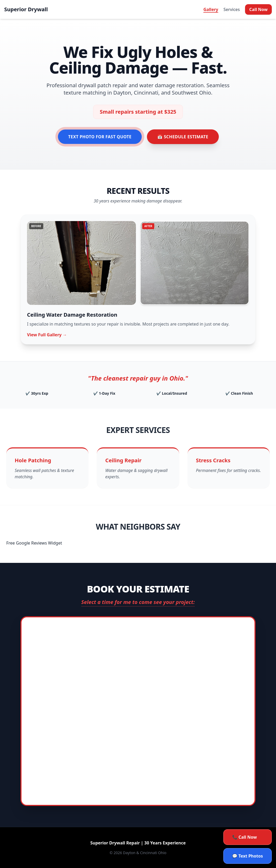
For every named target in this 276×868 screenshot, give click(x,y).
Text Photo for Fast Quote (100, 137)
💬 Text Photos (248, 856)
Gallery (211, 9)
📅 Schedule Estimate (183, 137)
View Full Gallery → (47, 335)
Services (232, 9)
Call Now (258, 9)
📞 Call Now (245, 837)
